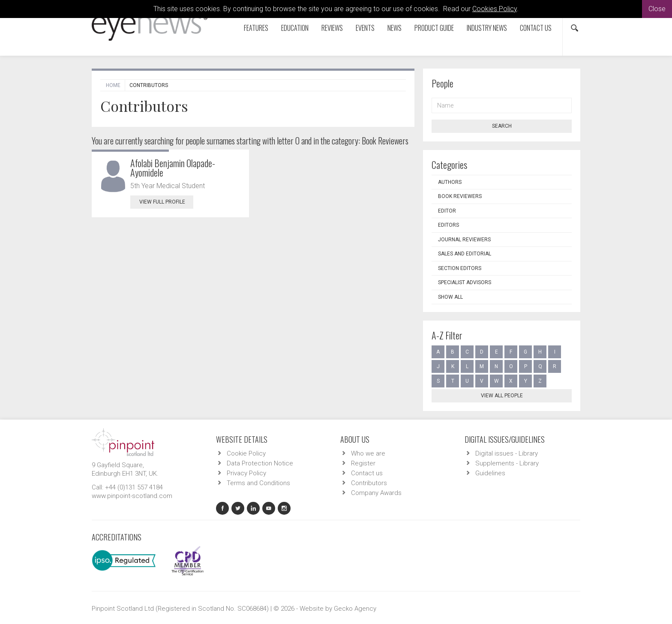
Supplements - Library (507, 463)
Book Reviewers (460, 196)
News (394, 28)
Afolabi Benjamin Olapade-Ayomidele (173, 168)
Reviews (332, 28)
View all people (502, 396)
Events (365, 28)
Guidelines (490, 473)
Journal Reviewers (464, 240)
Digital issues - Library (507, 453)
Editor (447, 211)
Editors (448, 225)
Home (113, 85)
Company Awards (376, 493)
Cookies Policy (495, 9)
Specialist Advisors (465, 282)
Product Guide (434, 28)
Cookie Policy (246, 453)
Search (502, 126)
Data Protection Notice (260, 463)
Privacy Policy (246, 473)
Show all (450, 297)
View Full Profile (166, 202)
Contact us (536, 28)
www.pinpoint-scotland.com (132, 496)
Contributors (369, 483)
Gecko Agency (355, 609)
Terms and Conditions (258, 483)
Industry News (487, 28)
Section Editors (460, 268)
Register (363, 463)
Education (295, 28)
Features (256, 28)
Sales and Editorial (465, 254)
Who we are (368, 453)
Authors (450, 182)
